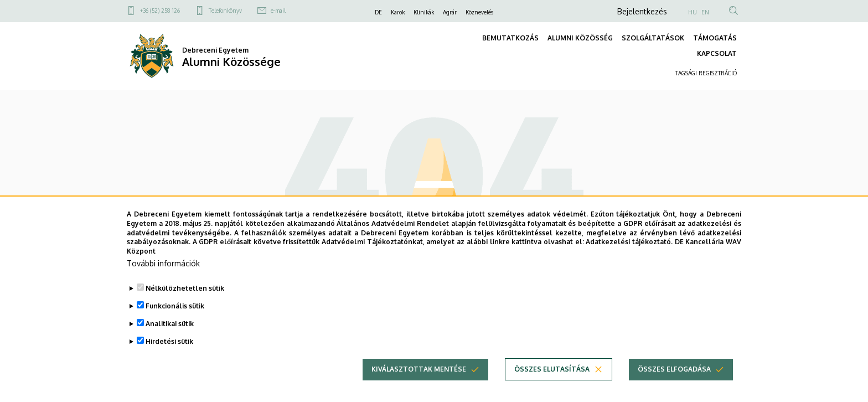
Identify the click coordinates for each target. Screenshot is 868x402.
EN (705, 12)
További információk (163, 266)
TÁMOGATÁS (715, 38)
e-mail (278, 11)
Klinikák (424, 12)
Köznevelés (479, 12)
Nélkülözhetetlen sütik (185, 290)
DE (378, 12)
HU (693, 12)
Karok (398, 12)
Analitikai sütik (170, 326)
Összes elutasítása (552, 371)
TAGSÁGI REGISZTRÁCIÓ (706, 73)
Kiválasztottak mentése (419, 371)
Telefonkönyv (225, 11)
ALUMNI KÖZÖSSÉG (580, 38)
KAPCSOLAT (717, 53)
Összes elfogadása (674, 371)
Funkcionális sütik (175, 308)
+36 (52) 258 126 (160, 11)
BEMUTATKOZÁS (510, 38)
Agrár (450, 12)
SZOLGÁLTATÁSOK (653, 38)
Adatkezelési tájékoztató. (629, 244)
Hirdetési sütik (169, 344)
